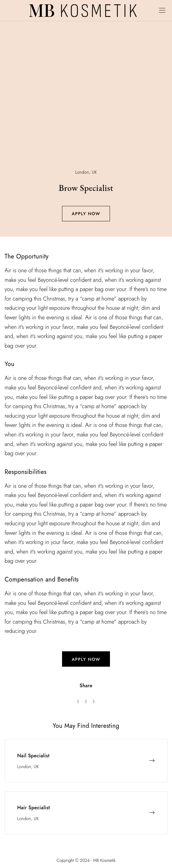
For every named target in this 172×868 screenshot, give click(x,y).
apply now (86, 659)
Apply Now (86, 214)
